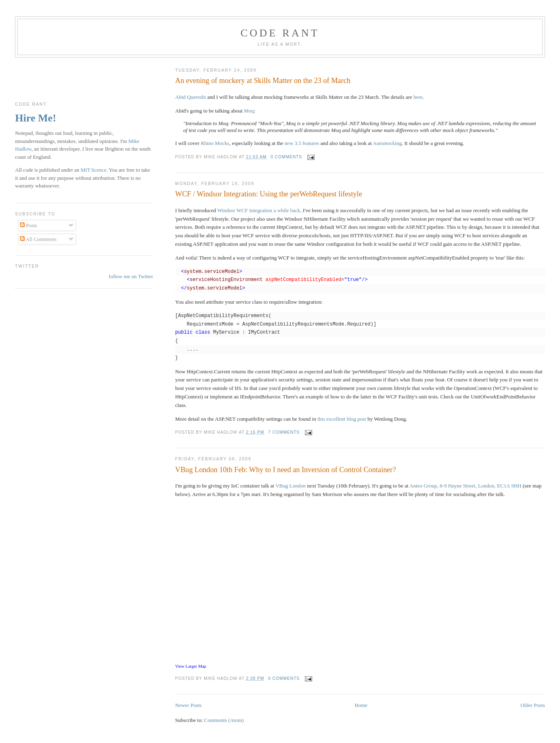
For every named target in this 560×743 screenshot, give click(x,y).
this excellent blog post (342, 419)
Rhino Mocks (215, 143)
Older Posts (532, 705)
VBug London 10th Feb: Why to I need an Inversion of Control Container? (286, 470)
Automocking (388, 143)
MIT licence (94, 170)
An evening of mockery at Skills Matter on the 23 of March (263, 81)
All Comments (38, 239)
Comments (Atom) (224, 720)
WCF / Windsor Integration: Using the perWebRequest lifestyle (269, 194)
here (418, 97)
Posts (29, 225)
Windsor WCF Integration (245, 210)
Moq (249, 111)
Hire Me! (35, 118)
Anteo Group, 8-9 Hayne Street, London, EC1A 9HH (465, 486)
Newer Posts (188, 705)
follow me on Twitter (131, 276)
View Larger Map (191, 666)
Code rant (280, 33)
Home (361, 705)
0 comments (286, 157)
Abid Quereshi (191, 97)
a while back (287, 210)
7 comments (284, 432)
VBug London (291, 486)
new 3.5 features (302, 143)
